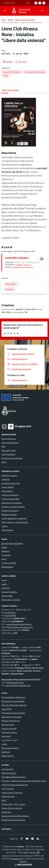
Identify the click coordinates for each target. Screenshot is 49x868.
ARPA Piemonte (8, 796)
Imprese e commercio (10, 511)
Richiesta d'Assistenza (10, 721)
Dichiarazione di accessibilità (13, 701)
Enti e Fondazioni (8, 454)
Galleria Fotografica (9, 592)
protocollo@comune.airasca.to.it (22, 267)
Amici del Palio (7, 769)
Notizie (4, 547)
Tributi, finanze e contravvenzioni (15, 522)
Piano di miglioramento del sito (14, 705)
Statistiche (6, 752)
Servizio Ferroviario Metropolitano (15, 816)
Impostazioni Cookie (10, 740)
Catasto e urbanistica (10, 495)
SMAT (4, 800)
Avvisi (4, 559)
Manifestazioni (7, 567)
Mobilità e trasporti (9, 514)
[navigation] (5, 11)
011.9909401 (10, 613)
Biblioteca (5, 551)
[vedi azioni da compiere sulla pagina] (20, 62)
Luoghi (4, 584)
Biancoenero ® (18, 859)
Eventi (4, 580)
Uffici (3, 446)
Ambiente (5, 479)
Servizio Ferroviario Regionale (13, 820)
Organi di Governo (9, 439)
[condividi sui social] (7, 62)
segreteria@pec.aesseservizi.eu (18, 685)
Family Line (6, 812)
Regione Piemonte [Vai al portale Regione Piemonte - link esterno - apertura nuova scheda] (9, 3)
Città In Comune (29, 852)
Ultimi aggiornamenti (10, 748)
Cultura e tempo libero (10, 499)
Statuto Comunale (9, 728)
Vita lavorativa (7, 530)
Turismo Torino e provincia (12, 808)
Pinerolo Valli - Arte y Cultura (13, 804)
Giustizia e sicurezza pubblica (13, 507)
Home (4, 20)
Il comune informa (9, 563)
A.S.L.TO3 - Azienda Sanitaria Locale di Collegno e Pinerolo (25, 781)
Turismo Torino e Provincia (12, 793)
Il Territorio (6, 588)
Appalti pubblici (8, 487)
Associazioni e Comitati (11, 600)
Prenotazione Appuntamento (13, 713)
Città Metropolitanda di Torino (13, 777)
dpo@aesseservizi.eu (15, 682)
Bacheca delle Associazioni (25, 20)
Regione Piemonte (9, 773)
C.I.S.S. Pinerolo (8, 789)
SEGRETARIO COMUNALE (17, 258)
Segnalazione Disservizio (11, 717)
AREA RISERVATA (23, 864)
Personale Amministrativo (12, 458)
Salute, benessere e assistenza (14, 518)
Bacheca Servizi (8, 725)
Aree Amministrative (10, 443)
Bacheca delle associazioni (12, 543)
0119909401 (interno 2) (22, 265)
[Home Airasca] (23, 11)
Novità (11, 20)
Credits (4, 744)
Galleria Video (7, 596)
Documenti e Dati (9, 450)
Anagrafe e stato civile (11, 483)
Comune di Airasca (24, 11)
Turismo (5, 526)
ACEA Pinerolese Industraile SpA (15, 785)
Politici (4, 462)
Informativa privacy (9, 732)
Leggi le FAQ (7, 709)
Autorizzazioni (7, 491)
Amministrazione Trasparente (13, 697)
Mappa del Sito (8, 756)
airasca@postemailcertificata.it (19, 624)
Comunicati (6, 555)
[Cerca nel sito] (42, 11)
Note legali (6, 736)
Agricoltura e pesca (9, 475)
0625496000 (11, 615)
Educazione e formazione (12, 503)
